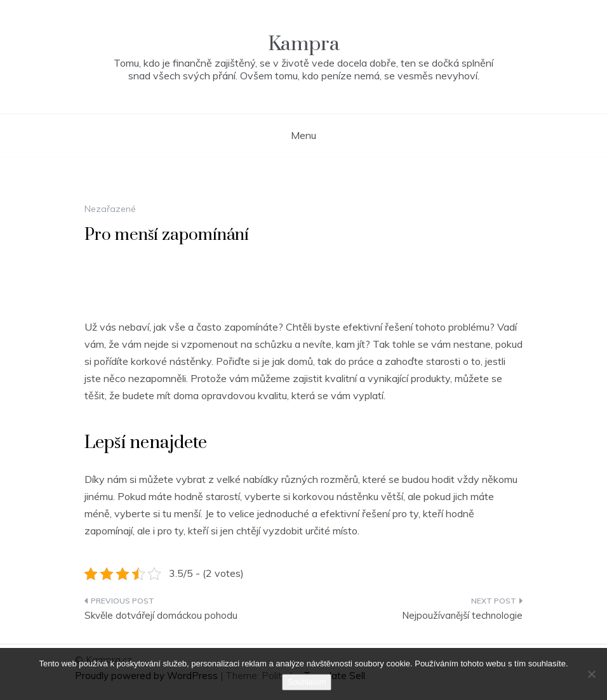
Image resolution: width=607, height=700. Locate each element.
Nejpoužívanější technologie (462, 615)
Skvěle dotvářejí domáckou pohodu (161, 615)
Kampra (304, 44)
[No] (591, 674)
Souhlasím (306, 682)
